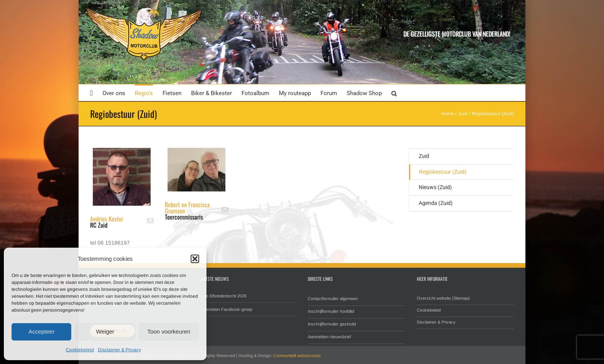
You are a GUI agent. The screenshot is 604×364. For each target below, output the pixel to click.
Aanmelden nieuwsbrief (329, 337)
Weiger (105, 331)
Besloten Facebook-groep (228, 309)
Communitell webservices (297, 356)
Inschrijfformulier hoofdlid (331, 311)
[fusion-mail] (150, 221)
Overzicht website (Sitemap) (443, 298)
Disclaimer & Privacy (119, 350)
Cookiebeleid (80, 350)
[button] (195, 259)
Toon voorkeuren (169, 331)
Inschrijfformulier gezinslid (332, 324)
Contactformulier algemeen (333, 299)
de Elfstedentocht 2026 (225, 296)
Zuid (424, 156)
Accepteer (42, 331)
